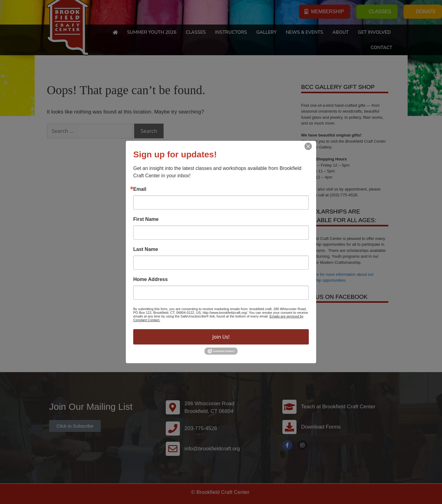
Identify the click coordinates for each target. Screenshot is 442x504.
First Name (146, 219)
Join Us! (221, 337)
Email (140, 189)
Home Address (150, 279)
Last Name (146, 249)
